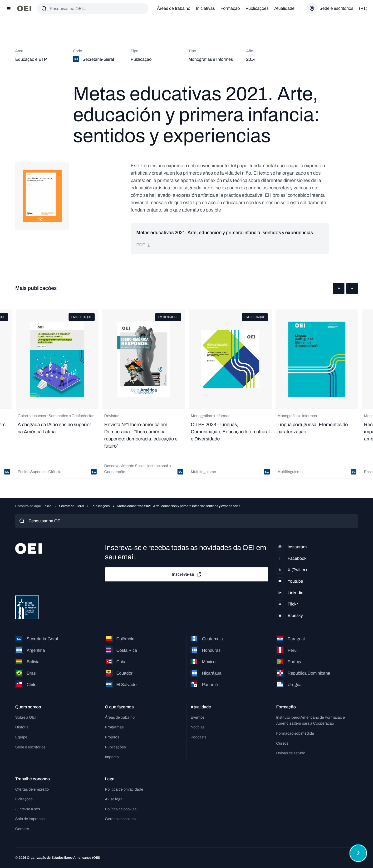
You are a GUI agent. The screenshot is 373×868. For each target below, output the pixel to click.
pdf (143, 245)
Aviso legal (114, 799)
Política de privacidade (124, 789)
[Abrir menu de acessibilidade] (358, 853)
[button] (339, 288)
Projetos (112, 737)
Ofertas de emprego (32, 789)
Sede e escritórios (30, 747)
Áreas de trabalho (174, 8)
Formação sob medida (295, 733)
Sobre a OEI (25, 717)
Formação (230, 8)
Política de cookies (121, 809)
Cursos (282, 743)
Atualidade (284, 8)
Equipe (21, 737)
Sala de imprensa (30, 819)
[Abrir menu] (9, 9)
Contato (22, 829)
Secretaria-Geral (71, 506)
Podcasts (199, 737)
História (22, 727)
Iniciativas (205, 8)
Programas (114, 727)
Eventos (198, 717)
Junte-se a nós (28, 809)
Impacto (112, 757)
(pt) (363, 8)
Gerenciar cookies (120, 819)
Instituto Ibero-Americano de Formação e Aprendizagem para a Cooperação (311, 720)
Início (47, 506)
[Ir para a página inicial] (24, 8)
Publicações (257, 8)
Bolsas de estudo (291, 753)
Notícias (198, 727)
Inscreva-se (187, 575)
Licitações (24, 799)
